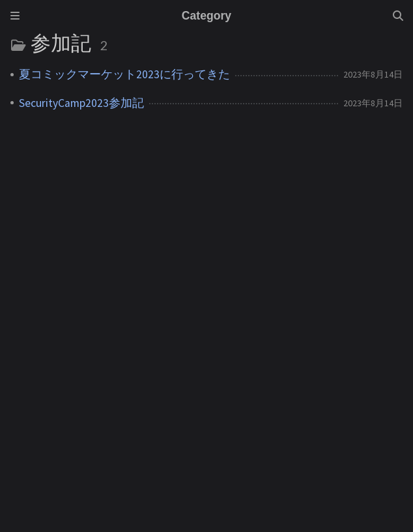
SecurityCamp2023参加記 (81, 103)
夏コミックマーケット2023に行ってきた (124, 74)
